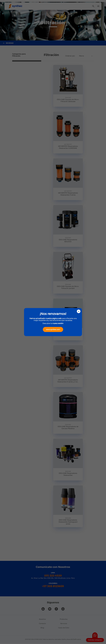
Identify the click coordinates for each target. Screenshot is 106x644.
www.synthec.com (53, 329)
